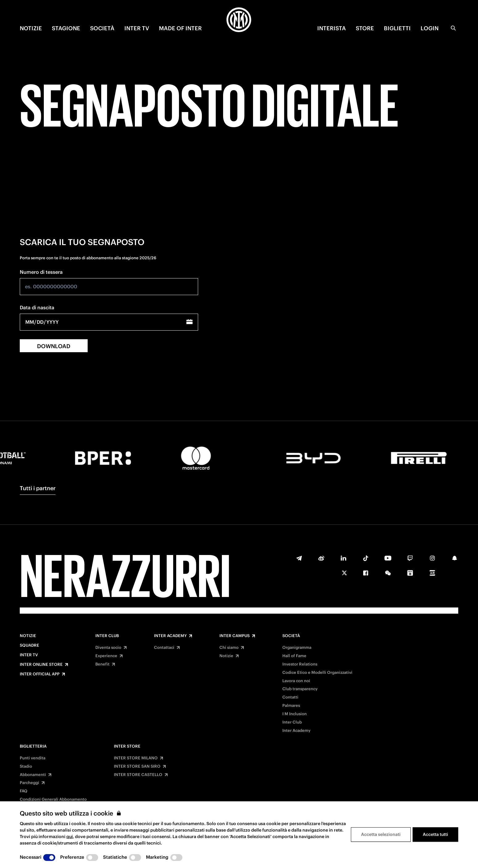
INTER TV (137, 28)
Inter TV (29, 655)
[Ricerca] (453, 28)
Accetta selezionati (381, 834)
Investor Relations (300, 664)
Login (430, 28)
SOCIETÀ (102, 28)
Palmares (291, 706)
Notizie (28, 636)
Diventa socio (108, 648)
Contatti (290, 697)
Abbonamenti (33, 775)
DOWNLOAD (54, 346)
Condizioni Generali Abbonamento (53, 799)
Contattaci (164, 648)
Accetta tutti (435, 834)
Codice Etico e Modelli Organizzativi (317, 673)
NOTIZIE (31, 28)
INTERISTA (332, 28)
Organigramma (297, 648)
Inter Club (107, 636)
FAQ (24, 791)
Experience (106, 656)
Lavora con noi (296, 681)
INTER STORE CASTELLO (138, 775)
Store (365, 28)
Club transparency (300, 689)
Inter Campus (235, 636)
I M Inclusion (295, 714)
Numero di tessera (41, 272)
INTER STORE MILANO (136, 758)
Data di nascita (37, 307)
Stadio (26, 766)
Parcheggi (29, 783)
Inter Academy (170, 636)
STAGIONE (66, 28)
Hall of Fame (294, 656)
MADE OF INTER (180, 28)
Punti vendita (33, 758)
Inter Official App (40, 674)
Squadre (29, 645)
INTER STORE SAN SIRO (137, 766)
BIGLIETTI (397, 28)
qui (70, 837)
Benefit (102, 664)
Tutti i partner (38, 488)
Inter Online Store (41, 665)
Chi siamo (229, 648)
